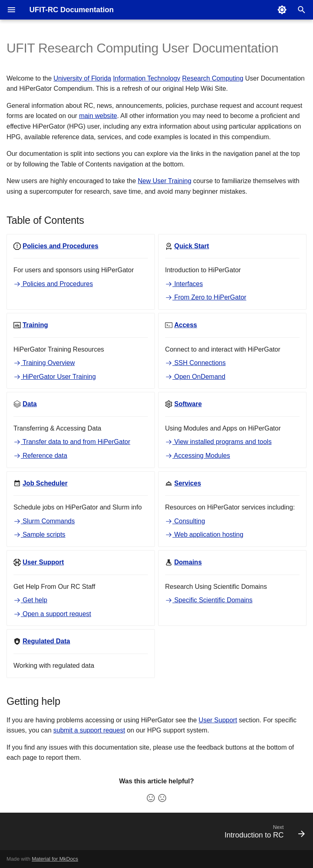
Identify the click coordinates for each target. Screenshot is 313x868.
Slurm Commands (44, 521)
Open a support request (52, 614)
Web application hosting (204, 535)
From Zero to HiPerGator (206, 297)
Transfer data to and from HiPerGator (72, 442)
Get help (30, 600)
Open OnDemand (195, 377)
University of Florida (82, 78)
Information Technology (147, 78)
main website (98, 116)
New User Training (165, 181)
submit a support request (89, 730)
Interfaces (184, 284)
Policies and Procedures (53, 284)
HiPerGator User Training (55, 377)
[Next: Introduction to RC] (263, 834)
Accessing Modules (197, 456)
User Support (218, 720)
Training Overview (44, 363)
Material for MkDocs (55, 859)
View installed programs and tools (218, 442)
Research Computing (213, 78)
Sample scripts (39, 535)
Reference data (40, 456)
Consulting (185, 521)
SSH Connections (195, 363)
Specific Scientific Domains (209, 600)
